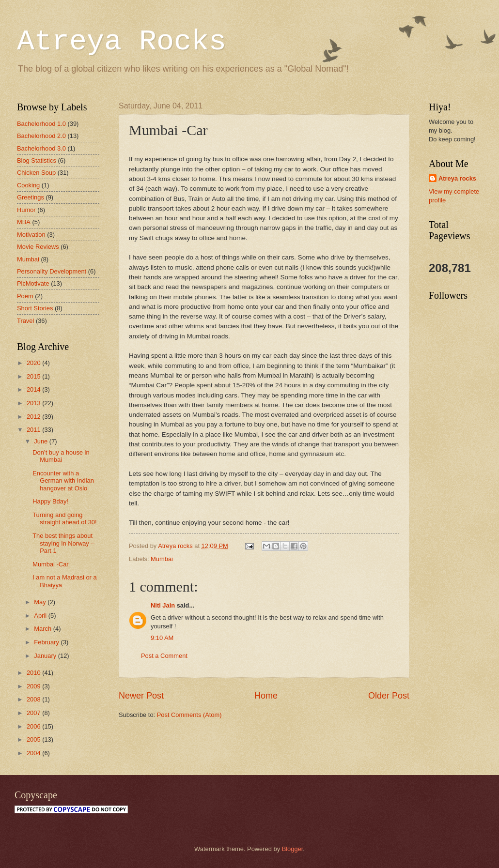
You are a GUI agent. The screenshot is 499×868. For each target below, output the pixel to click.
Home (266, 696)
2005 (34, 739)
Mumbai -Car (50, 564)
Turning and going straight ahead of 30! (64, 518)
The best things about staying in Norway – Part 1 (63, 543)
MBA (24, 222)
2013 (34, 403)
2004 (34, 753)
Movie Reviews (38, 247)
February (47, 642)
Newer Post (141, 696)
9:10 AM (162, 638)
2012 (34, 417)
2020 (34, 363)
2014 (34, 389)
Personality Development (52, 271)
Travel (25, 321)
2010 (34, 673)
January (46, 656)
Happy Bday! (50, 501)
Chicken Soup (36, 173)
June (42, 441)
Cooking (28, 185)
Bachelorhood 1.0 (41, 124)
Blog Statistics (37, 160)
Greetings (31, 197)
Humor (26, 210)
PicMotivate (33, 283)
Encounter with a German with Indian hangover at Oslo (63, 481)
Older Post (389, 696)
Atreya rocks (457, 178)
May (41, 602)
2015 (34, 376)
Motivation (31, 235)
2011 (34, 430)
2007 (34, 713)
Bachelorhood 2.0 (41, 136)
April (41, 616)
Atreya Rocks (122, 42)
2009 (34, 686)
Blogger (293, 849)
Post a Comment (164, 656)
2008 (34, 699)
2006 (34, 726)
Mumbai (162, 559)
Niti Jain (163, 605)
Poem (25, 296)
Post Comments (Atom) (189, 715)
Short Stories (35, 308)
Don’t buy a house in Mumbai (61, 456)
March (43, 629)
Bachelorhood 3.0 (41, 148)
